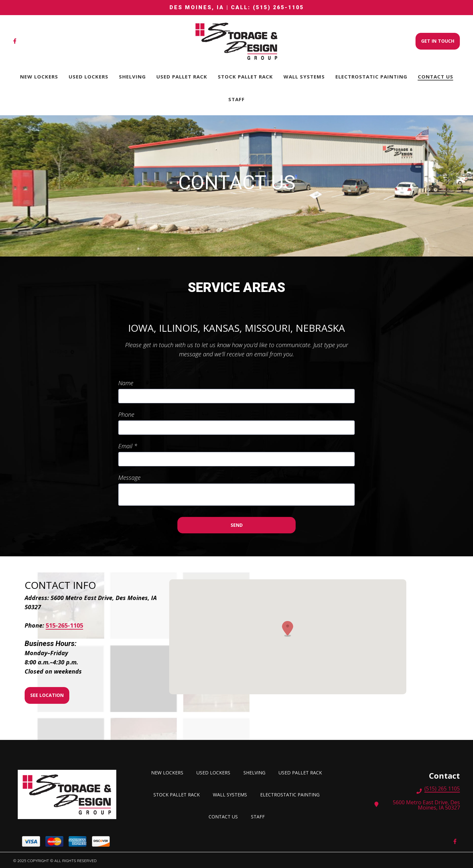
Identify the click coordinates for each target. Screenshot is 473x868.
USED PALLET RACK (302, 772)
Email (128, 446)
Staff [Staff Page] (236, 99)
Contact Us (225, 816)
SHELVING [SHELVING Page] (132, 77)
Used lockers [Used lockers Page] (89, 77)
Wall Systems (232, 794)
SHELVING (256, 772)
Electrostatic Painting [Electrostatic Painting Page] (371, 77)
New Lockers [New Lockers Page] (39, 77)
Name (126, 383)
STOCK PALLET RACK (179, 794)
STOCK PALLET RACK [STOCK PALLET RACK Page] (245, 77)
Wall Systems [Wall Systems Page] (304, 77)
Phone (126, 414)
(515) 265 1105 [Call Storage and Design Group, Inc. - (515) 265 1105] (442, 789)
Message (129, 478)
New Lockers (169, 772)
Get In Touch (438, 41)
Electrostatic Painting (292, 794)
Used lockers (215, 772)
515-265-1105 (64, 626)
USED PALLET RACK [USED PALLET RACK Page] (182, 77)
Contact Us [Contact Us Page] (436, 77)
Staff (260, 816)
